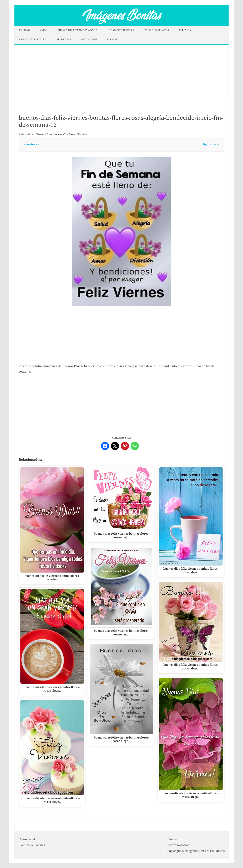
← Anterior (31, 144)
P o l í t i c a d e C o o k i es (32, 845)
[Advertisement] (121, 74)
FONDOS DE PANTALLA (32, 39)
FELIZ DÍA (185, 30)
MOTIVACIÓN (89, 39)
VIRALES (112, 39)
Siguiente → (211, 144)
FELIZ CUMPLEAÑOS (157, 30)
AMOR (44, 30)
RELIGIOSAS (64, 39)
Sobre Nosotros (179, 845)
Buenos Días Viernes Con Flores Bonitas (62, 134)
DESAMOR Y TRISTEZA (121, 30)
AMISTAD (24, 30)
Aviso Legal (27, 839)
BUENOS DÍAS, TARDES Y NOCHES (78, 30)
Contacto (174, 839)
